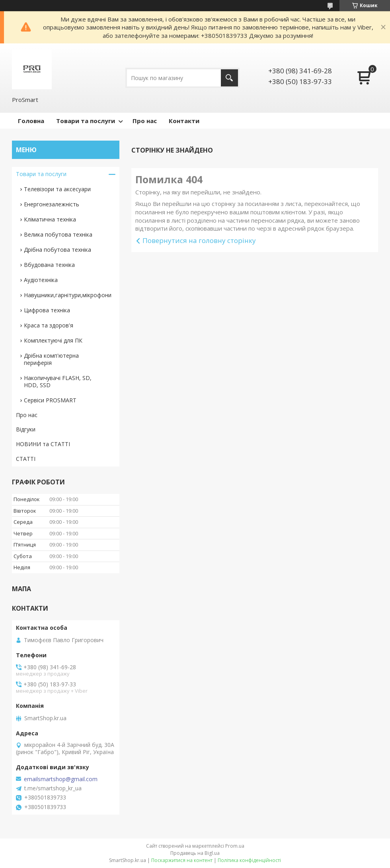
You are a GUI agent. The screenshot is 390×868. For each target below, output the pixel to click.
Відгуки (26, 429)
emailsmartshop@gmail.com (61, 779)
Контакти (184, 121)
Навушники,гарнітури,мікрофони (68, 295)
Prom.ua (235, 846)
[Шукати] (229, 78)
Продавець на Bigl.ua (195, 853)
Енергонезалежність (52, 204)
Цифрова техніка (47, 310)
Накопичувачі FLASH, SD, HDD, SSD (58, 381)
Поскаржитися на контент (182, 860)
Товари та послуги (86, 121)
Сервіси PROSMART (50, 400)
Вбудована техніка (49, 265)
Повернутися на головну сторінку (199, 240)
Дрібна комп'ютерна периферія (51, 359)
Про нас (145, 121)
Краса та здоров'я (49, 325)
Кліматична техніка (50, 219)
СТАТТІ (26, 459)
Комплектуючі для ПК (53, 340)
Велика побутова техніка (58, 234)
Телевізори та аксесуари (57, 189)
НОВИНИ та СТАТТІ (43, 444)
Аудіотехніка (41, 280)
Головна (31, 121)
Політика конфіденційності (249, 860)
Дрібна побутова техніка (58, 250)
